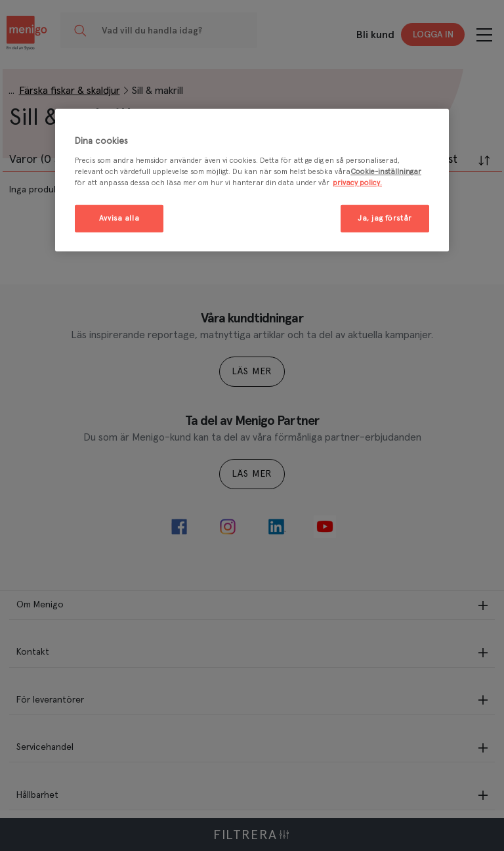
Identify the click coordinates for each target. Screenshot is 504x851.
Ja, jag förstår (385, 218)
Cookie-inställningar (386, 172)
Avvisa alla (119, 218)
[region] (252, 180)
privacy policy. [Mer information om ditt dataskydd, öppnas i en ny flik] (357, 183)
